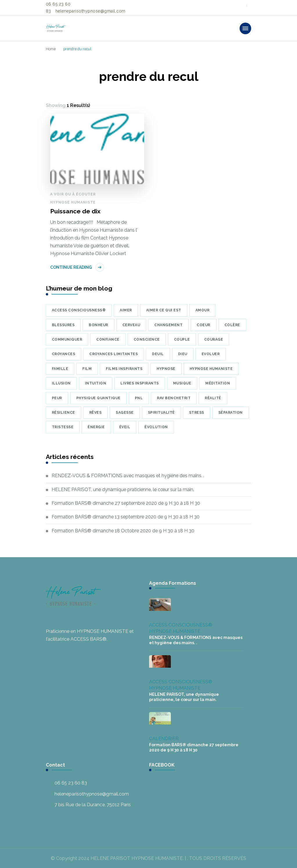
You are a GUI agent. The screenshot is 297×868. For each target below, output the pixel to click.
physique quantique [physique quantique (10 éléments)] (98, 398)
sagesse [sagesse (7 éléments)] (125, 413)
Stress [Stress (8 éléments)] (197, 413)
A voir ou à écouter (73, 194)
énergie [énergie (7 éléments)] (96, 427)
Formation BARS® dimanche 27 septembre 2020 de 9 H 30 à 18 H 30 (126, 503)
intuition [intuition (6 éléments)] (96, 383)
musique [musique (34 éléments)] (182, 383)
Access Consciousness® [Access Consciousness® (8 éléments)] (79, 310)
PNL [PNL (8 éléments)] (139, 398)
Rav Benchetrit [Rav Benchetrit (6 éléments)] (174, 398)
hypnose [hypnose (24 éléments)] (166, 369)
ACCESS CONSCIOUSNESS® (181, 625)
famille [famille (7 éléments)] (60, 369)
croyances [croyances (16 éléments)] (64, 354)
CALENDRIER (164, 739)
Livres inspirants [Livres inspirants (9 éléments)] (140, 383)
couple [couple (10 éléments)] (182, 339)
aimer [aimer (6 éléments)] (126, 310)
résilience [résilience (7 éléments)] (64, 413)
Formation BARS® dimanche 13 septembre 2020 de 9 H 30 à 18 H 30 (126, 517)
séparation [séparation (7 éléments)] (231, 413)
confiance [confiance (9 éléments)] (108, 339)
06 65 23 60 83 (71, 783)
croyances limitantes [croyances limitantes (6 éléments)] (114, 354)
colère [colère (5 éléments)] (232, 325)
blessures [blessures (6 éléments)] (63, 325)
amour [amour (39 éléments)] (203, 310)
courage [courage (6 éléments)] (214, 339)
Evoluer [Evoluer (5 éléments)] (211, 354)
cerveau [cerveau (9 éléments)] (131, 325)
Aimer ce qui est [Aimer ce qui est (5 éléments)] (164, 310)
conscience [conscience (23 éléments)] (147, 339)
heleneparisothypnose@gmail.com (92, 794)
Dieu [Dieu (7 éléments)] (183, 354)
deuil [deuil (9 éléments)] (158, 354)
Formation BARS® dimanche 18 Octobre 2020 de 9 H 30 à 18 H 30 (123, 531)
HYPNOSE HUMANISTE (73, 202)
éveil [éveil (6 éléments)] (125, 427)
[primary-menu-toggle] (245, 28)
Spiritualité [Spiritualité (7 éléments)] (161, 413)
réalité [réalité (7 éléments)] (213, 398)
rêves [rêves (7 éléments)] (96, 413)
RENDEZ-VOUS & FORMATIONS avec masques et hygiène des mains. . (128, 476)
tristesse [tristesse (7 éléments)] (63, 427)
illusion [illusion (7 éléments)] (61, 383)
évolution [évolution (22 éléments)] (156, 427)
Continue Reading (71, 267)
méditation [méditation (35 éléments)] (218, 383)
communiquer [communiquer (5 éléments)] (67, 339)
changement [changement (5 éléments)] (168, 325)
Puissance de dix (75, 211)
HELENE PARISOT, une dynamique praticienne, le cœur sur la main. (123, 490)
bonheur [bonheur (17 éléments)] (98, 325)
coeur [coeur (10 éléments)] (203, 325)
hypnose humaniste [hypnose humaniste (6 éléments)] (211, 369)
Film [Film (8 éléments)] (87, 369)
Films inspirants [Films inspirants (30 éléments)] (124, 369)
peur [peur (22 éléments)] (57, 398)
